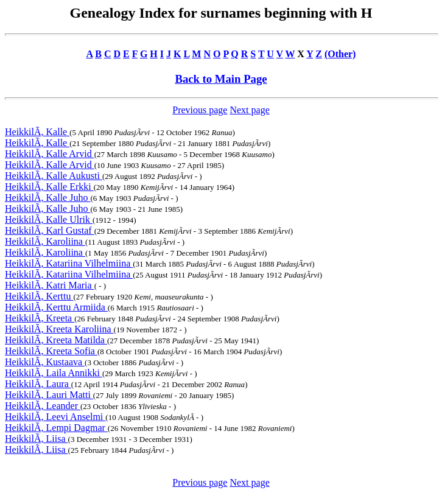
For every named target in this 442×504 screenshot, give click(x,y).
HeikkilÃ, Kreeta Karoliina (59, 329)
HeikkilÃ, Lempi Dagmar (56, 428)
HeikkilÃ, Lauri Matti (49, 395)
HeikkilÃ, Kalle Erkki (49, 187)
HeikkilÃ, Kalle (37, 132)
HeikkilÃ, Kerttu (39, 296)
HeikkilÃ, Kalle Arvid (50, 154)
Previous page (200, 110)
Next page (249, 110)
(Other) (340, 54)
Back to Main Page (221, 79)
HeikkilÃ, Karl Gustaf (50, 230)
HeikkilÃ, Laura (38, 384)
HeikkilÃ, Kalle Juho (47, 198)
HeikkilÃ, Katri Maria (50, 285)
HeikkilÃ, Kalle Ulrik (49, 219)
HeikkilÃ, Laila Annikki (54, 373)
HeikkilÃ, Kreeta (40, 318)
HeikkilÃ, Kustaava (45, 362)
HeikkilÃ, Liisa (37, 439)
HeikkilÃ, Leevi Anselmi (55, 417)
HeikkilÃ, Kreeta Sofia (51, 351)
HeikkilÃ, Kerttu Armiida (56, 307)
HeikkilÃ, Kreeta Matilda (56, 340)
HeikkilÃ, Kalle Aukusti (54, 176)
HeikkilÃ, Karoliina (45, 241)
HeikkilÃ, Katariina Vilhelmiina (69, 263)
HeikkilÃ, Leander (43, 406)
